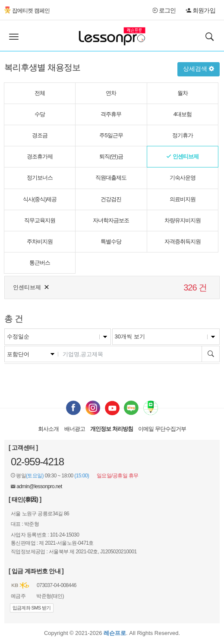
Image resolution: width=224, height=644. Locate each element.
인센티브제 (32, 286)
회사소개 (48, 429)
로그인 (164, 10)
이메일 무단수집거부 (162, 429)
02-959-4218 (37, 462)
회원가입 (200, 10)
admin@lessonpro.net (39, 486)
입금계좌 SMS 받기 (32, 608)
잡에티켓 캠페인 (27, 11)
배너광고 (75, 429)
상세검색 (199, 69)
